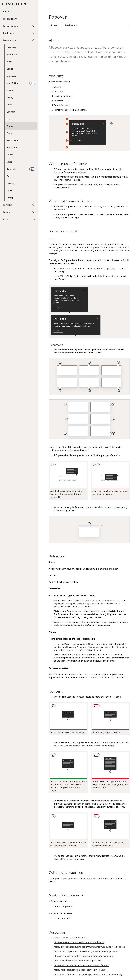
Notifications (80, 878)
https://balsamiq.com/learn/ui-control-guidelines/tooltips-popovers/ (87, 951)
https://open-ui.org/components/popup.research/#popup (82, 965)
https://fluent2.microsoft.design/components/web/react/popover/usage (88, 974)
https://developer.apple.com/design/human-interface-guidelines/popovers (90, 947)
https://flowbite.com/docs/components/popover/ (77, 961)
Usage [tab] (53, 25)
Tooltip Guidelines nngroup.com (69, 938)
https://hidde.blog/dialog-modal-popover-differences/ (80, 970)
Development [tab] (70, 25)
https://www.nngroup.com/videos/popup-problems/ (79, 942)
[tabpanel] (89, 507)
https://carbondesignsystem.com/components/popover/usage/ (84, 956)
